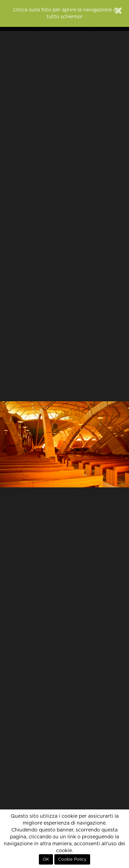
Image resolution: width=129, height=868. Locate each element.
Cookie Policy (72, 859)
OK (46, 859)
